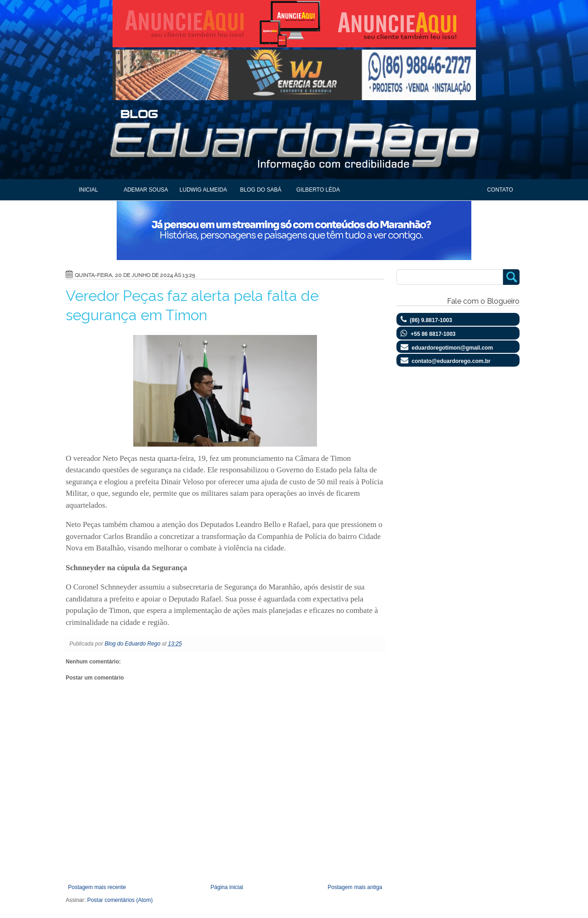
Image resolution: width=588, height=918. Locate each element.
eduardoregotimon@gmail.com (452, 348)
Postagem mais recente (97, 887)
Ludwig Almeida (203, 190)
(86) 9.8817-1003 (431, 320)
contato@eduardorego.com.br (451, 361)
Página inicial (227, 887)
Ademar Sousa (146, 190)
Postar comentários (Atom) (120, 900)
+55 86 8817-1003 (433, 334)
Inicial (88, 190)
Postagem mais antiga (355, 887)
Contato (500, 190)
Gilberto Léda (318, 190)
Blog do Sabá (260, 190)
